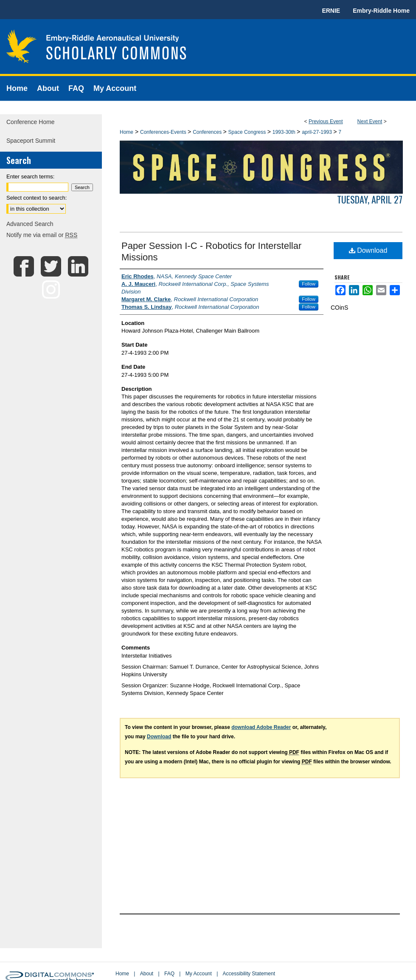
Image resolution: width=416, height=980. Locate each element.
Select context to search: (37, 198)
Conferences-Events (164, 132)
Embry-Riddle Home (381, 11)
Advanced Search (30, 224)
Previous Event (326, 121)
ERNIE (331, 11)
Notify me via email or (42, 235)
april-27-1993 (318, 132)
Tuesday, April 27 (370, 199)
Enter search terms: (30, 177)
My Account (199, 974)
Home (126, 132)
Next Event (370, 121)
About (147, 974)
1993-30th (285, 132)
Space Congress (248, 132)
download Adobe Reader (261, 727)
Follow (309, 284)
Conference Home (31, 122)
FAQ (169, 974)
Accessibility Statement (249, 974)
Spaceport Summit (31, 141)
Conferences (208, 132)
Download (368, 250)
